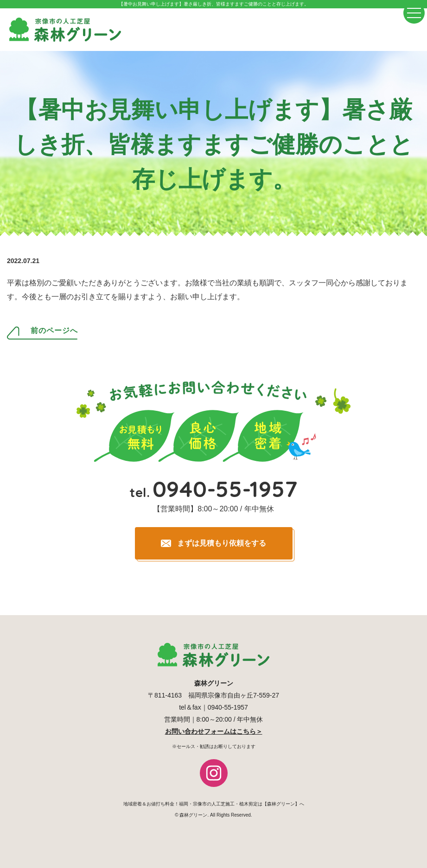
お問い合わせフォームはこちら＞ (214, 731)
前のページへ (54, 331)
